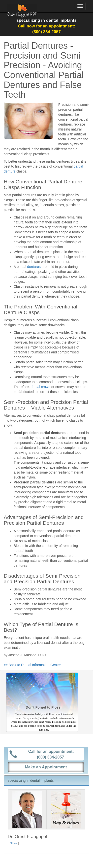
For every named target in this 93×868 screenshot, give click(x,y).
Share (14, 843)
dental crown (40, 387)
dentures (34, 267)
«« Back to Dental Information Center (32, 665)
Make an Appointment (46, 767)
